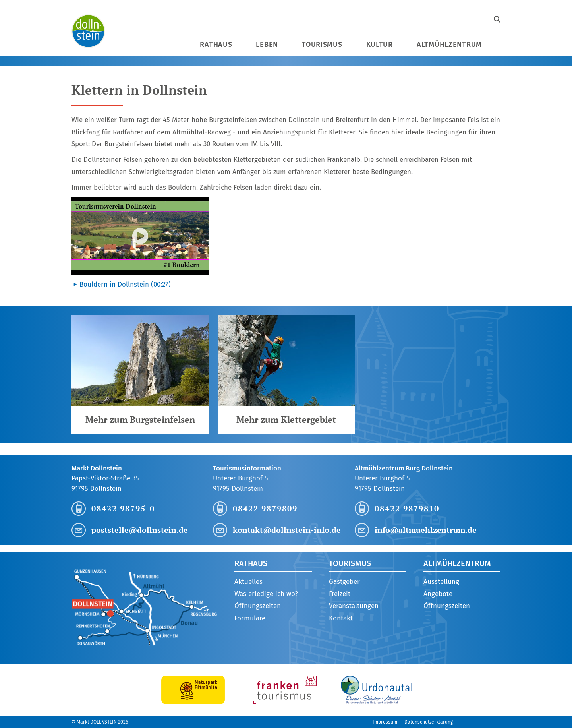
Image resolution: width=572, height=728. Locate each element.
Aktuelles (248, 582)
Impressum (385, 722)
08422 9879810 (407, 508)
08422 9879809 (265, 508)
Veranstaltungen (354, 606)
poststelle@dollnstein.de (140, 530)
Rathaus (216, 45)
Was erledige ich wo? (266, 594)
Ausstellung (441, 582)
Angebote (438, 594)
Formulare (250, 618)
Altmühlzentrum (449, 45)
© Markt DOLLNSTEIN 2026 (100, 722)
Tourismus (322, 45)
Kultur (380, 45)
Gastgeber (344, 582)
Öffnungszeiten (258, 606)
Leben (267, 45)
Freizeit (340, 594)
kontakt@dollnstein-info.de (287, 530)
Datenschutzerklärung (429, 722)
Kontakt (341, 618)
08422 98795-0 (123, 508)
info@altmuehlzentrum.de (426, 530)
